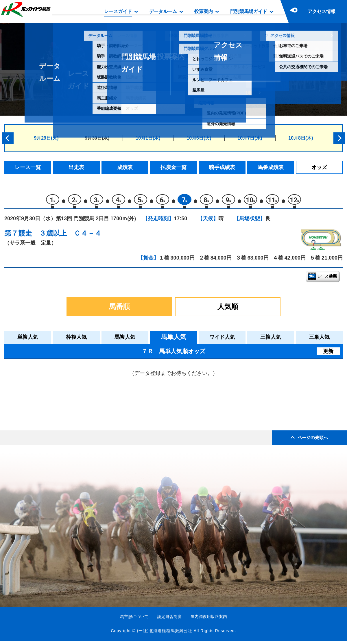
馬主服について (134, 619)
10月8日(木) (301, 138)
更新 (328, 354)
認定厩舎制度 (169, 619)
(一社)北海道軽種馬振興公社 (164, 634)
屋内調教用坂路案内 (209, 619)
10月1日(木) (148, 138)
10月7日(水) (250, 138)
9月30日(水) (97, 138)
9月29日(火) (46, 138)
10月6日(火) (199, 138)
